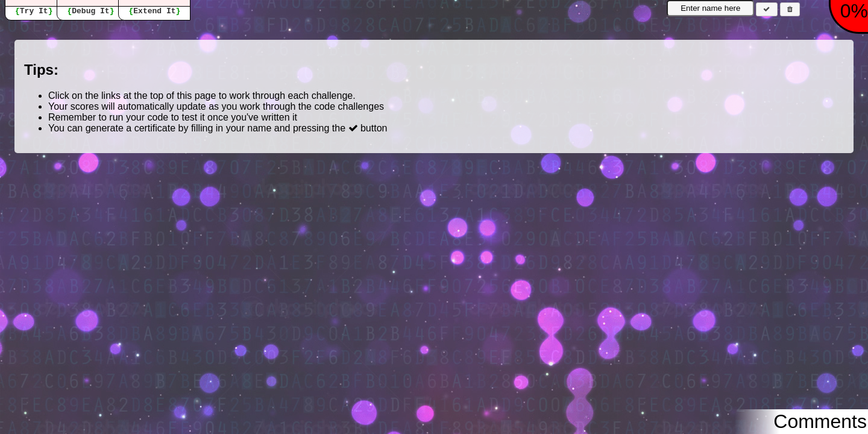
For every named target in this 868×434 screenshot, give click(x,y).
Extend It (154, 11)
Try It (34, 11)
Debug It (90, 11)
